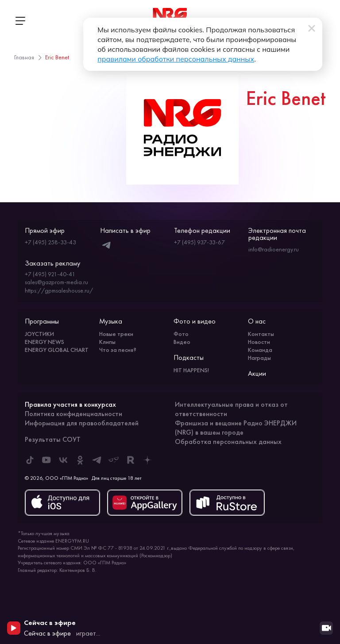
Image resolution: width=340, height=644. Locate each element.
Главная (24, 57)
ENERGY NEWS (44, 342)
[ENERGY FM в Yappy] (114, 460)
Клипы (107, 342)
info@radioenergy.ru (274, 249)
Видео (182, 342)
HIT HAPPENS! (191, 370)
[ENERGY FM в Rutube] (131, 460)
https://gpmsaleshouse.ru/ (59, 290)
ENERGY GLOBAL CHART (57, 350)
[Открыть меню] (20, 21)
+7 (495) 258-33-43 (50, 242)
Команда (260, 350)
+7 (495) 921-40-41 (50, 274)
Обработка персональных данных (228, 442)
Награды (259, 358)
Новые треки (116, 334)
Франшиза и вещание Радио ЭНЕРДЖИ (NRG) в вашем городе (236, 428)
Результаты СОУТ (53, 439)
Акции (257, 373)
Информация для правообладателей (82, 423)
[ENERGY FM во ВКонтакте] (63, 460)
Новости (259, 342)
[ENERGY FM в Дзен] (147, 460)
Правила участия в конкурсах (70, 404)
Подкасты (189, 357)
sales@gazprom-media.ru (56, 282)
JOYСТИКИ (39, 334)
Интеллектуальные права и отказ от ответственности (231, 409)
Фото (181, 334)
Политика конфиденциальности (73, 414)
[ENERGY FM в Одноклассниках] (80, 460)
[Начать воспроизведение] (14, 628)
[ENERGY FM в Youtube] (46, 460)
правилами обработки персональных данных (176, 59)
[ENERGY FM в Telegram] (97, 460)
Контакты (261, 334)
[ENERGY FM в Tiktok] (30, 460)
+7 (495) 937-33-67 (199, 242)
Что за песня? (118, 350)
